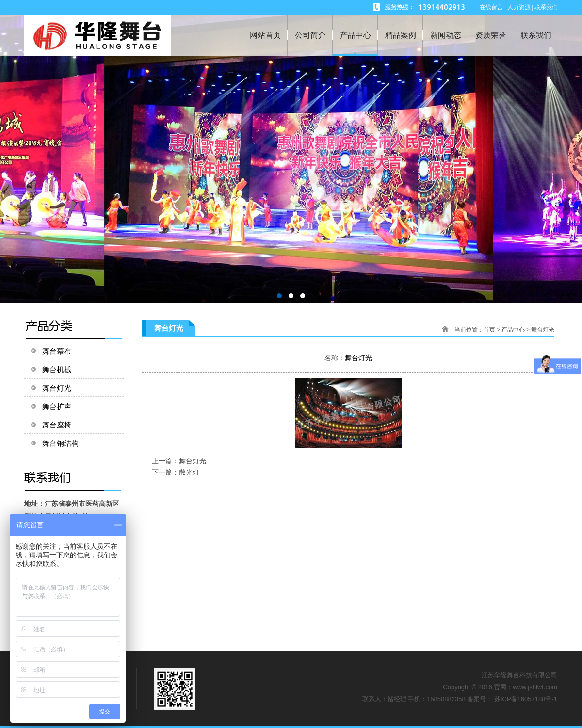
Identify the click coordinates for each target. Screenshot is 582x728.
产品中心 (356, 35)
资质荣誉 (491, 35)
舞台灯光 (543, 330)
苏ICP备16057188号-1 (526, 699)
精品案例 (401, 35)
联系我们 (536, 35)
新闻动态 (446, 35)
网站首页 (265, 35)
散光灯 (189, 472)
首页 (489, 330)
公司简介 (310, 35)
